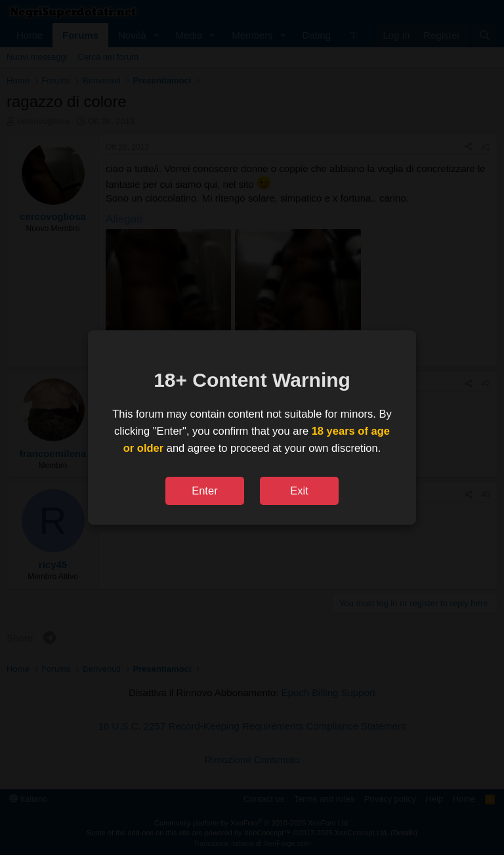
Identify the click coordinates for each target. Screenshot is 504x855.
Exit (299, 491)
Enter (204, 491)
